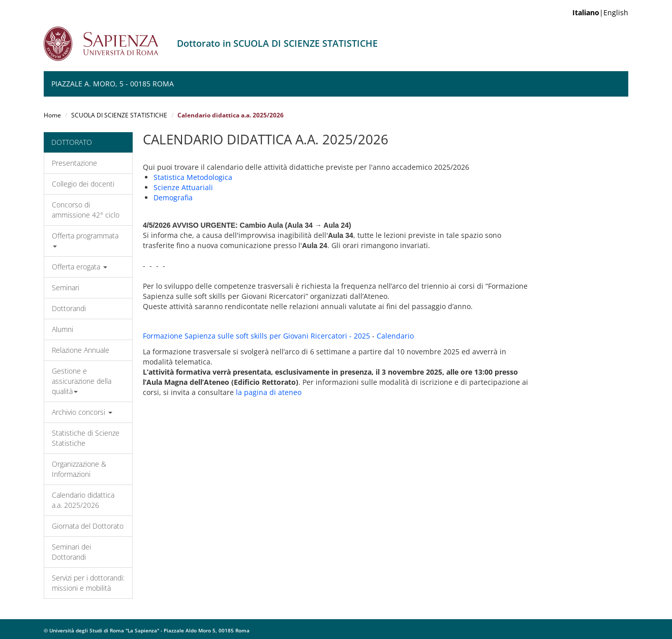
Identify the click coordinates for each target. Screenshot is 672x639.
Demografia (173, 197)
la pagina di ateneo (269, 392)
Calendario (395, 336)
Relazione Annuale (81, 350)
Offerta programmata (85, 239)
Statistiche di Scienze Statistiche (86, 438)
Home (52, 115)
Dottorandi (69, 308)
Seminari (66, 287)
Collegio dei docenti (83, 184)
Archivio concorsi (82, 412)
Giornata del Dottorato (88, 526)
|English (600, 12)
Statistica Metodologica (193, 177)
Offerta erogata (80, 267)
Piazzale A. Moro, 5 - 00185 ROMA (113, 84)
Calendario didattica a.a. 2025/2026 (83, 500)
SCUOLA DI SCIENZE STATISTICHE (119, 115)
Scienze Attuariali (183, 187)
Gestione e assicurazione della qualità (82, 381)
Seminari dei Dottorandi (71, 552)
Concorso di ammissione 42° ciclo (86, 210)
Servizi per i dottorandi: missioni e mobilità (88, 583)
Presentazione (74, 163)
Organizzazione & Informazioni (79, 469)
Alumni (63, 329)
